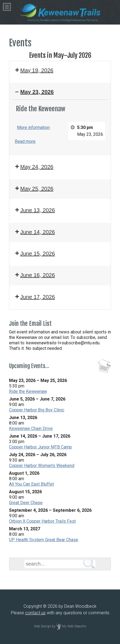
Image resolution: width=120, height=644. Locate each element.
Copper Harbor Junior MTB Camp (40, 447)
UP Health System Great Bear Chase (44, 540)
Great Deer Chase (26, 503)
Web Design (43, 626)
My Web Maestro (74, 626)
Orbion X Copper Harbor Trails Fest (42, 521)
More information (33, 127)
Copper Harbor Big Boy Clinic (37, 410)
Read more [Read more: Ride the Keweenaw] (25, 142)
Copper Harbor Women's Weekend (42, 466)
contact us (35, 613)
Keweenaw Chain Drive (31, 428)
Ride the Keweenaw (28, 391)
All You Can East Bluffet (31, 484)
